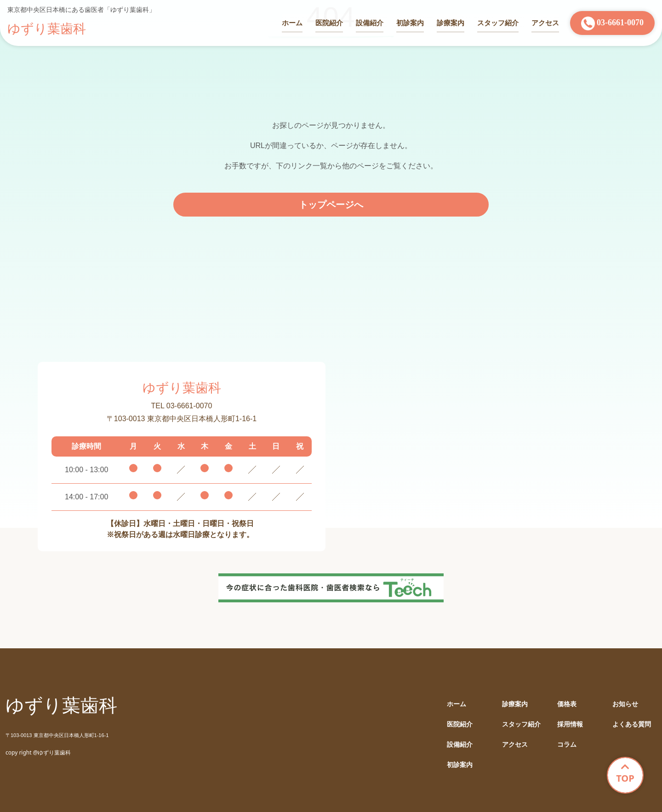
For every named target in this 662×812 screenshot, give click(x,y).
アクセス (545, 23)
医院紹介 (329, 23)
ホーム (292, 23)
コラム (567, 745)
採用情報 (570, 724)
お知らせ (625, 704)
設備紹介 (370, 23)
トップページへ (331, 205)
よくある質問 (632, 724)
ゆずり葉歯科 (47, 29)
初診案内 (410, 23)
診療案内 (451, 23)
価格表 (567, 704)
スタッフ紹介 (498, 23)
